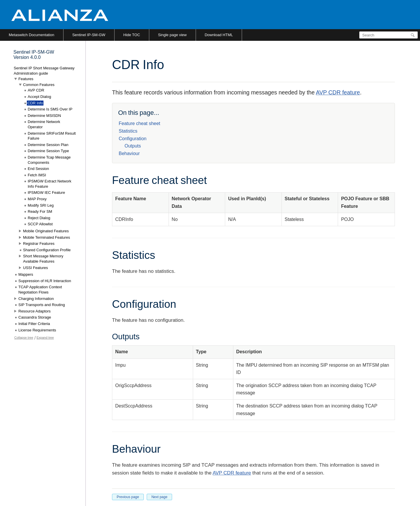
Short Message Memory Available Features (43, 259)
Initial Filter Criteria (34, 324)
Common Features (39, 85)
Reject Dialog (39, 218)
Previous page (128, 497)
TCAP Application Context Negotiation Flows (40, 290)
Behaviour (129, 153)
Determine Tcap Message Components (49, 160)
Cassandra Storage (35, 317)
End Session (38, 169)
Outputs (133, 146)
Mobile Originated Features (46, 231)
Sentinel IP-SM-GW (89, 35)
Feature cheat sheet (139, 123)
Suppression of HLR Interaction (45, 281)
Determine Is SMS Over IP (50, 109)
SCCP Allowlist (40, 224)
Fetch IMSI (37, 175)
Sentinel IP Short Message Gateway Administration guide (44, 71)
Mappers (26, 274)
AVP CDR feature (338, 92)
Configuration (133, 139)
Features (26, 79)
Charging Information (36, 299)
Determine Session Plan (48, 145)
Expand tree (45, 338)
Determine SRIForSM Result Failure (52, 136)
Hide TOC (132, 35)
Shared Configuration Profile (47, 250)
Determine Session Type (48, 151)
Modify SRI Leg (41, 205)
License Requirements (37, 330)
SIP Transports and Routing (42, 305)
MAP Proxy (37, 199)
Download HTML (219, 35)
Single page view (172, 35)
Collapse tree (24, 338)
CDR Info (35, 103)
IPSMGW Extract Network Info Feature (50, 184)
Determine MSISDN (44, 116)
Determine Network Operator (44, 124)
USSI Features (35, 268)
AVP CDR (36, 90)
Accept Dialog (39, 97)
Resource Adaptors (35, 311)
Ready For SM (40, 211)
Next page (159, 497)
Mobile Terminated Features (47, 237)
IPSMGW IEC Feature (46, 193)
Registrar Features (39, 244)
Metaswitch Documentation (32, 35)
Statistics (128, 131)
